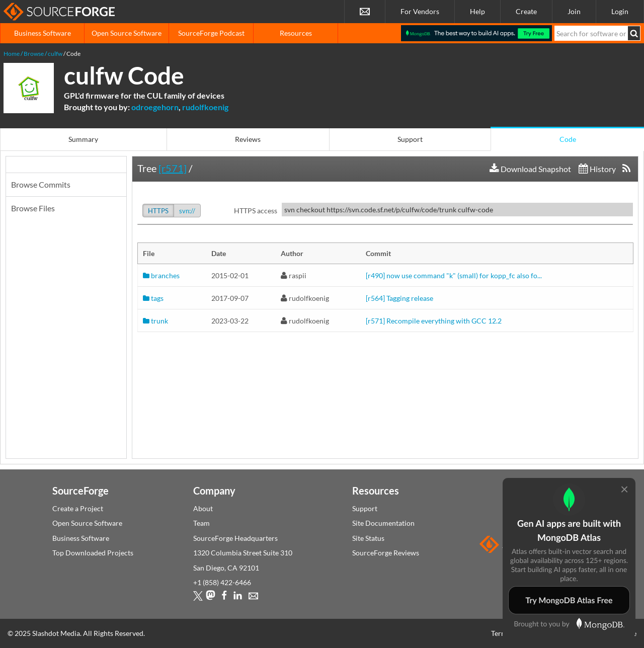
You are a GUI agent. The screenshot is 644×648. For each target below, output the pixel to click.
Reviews (248, 139)
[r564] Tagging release (399, 298)
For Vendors (420, 11)
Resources (296, 33)
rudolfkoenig (205, 107)
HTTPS (158, 211)
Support (410, 139)
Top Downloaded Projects (93, 553)
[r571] (173, 168)
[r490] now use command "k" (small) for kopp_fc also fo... (454, 275)
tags (153, 298)
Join (574, 11)
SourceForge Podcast (211, 33)
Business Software (43, 33)
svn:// (187, 211)
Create (526, 11)
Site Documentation (383, 523)
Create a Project (78, 508)
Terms (501, 633)
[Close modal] (624, 489)
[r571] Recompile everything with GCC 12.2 (434, 321)
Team (202, 523)
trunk (155, 321)
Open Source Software (127, 33)
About (203, 508)
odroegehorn (155, 107)
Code (568, 139)
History (597, 169)
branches (161, 275)
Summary (83, 139)
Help (477, 11)
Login (620, 11)
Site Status (368, 538)
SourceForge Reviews (386, 553)
